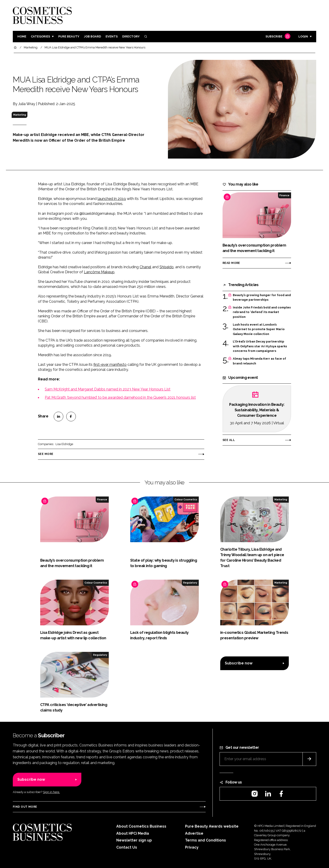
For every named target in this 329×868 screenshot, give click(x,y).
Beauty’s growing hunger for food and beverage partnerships (262, 298)
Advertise (194, 833)
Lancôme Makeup (99, 272)
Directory (131, 36)
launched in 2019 (112, 199)
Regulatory (190, 583)
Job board (92, 36)
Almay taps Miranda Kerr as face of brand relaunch (259, 361)
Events (112, 36)
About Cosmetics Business (141, 826)
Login (303, 36)
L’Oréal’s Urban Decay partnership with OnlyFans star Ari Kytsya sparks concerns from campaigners (260, 346)
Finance (284, 195)
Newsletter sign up (134, 840)
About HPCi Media (133, 833)
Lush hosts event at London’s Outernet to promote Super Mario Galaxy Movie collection (259, 329)
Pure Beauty (69, 36)
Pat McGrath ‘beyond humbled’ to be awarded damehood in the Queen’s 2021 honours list (120, 397)
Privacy (192, 847)
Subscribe (277, 37)
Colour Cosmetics (186, 499)
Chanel (145, 267)
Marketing (20, 115)
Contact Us (127, 847)
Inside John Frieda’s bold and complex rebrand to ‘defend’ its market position (262, 312)
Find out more (25, 807)
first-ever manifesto (110, 365)
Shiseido (167, 267)
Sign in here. (51, 792)
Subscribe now (239, 663)
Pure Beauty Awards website (212, 826)
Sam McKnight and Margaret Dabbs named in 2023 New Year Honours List (108, 389)
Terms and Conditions (206, 840)
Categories (40, 36)
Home (22, 36)
